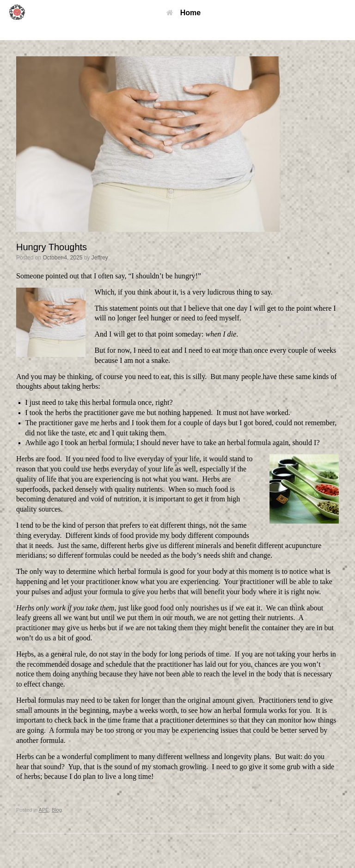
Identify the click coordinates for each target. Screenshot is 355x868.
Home (184, 13)
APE (44, 810)
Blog (57, 810)
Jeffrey (100, 258)
